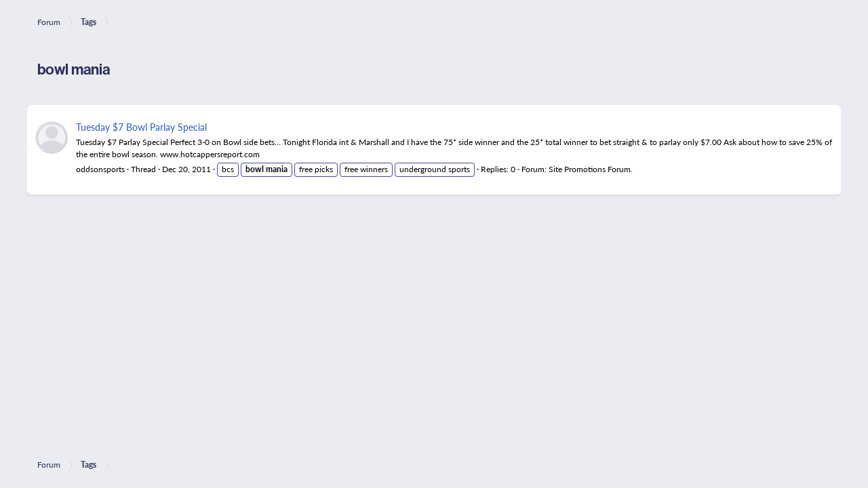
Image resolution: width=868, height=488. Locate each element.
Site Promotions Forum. (591, 169)
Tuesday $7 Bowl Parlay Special (141, 127)
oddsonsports (100, 169)
